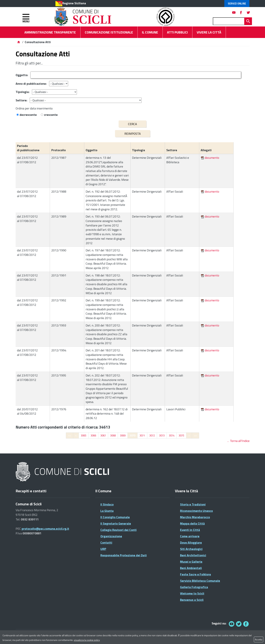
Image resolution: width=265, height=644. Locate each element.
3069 (123, 435)
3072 (152, 435)
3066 (93, 435)
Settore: (21, 100)
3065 (84, 435)
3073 (162, 435)
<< (70, 435)
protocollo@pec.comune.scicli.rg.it (45, 529)
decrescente (28, 115)
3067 (103, 435)
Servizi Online (237, 4)
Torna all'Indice (240, 441)
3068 (113, 435)
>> (195, 435)
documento (212, 158)
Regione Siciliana (74, 3)
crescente (51, 115)
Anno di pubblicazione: (31, 84)
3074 (172, 435)
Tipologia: (22, 92)
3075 (181, 435)
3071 (142, 435)
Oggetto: (22, 75)
